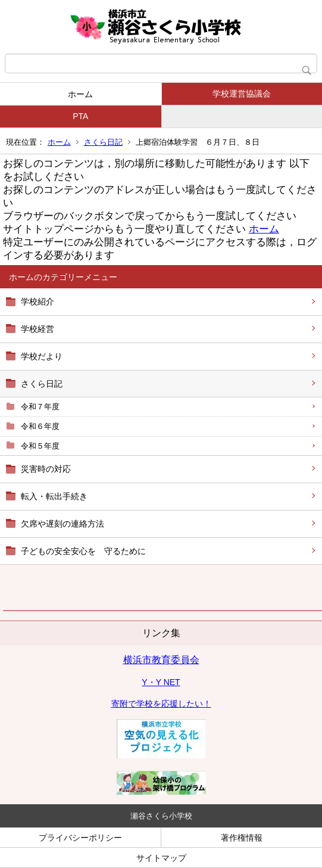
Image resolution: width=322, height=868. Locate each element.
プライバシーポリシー (80, 838)
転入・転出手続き (54, 496)
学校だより (42, 356)
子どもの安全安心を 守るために (83, 551)
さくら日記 (103, 142)
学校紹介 (37, 301)
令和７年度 (40, 407)
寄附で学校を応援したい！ (161, 704)
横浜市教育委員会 (161, 660)
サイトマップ (161, 858)
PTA (80, 116)
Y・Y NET (161, 682)
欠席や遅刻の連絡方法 (62, 524)
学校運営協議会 (242, 94)
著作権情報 (242, 838)
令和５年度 (40, 446)
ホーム (80, 94)
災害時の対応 (46, 469)
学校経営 (37, 329)
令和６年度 (40, 426)
